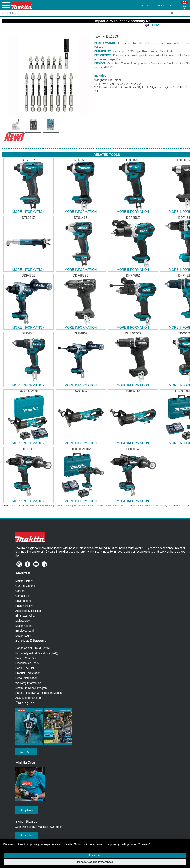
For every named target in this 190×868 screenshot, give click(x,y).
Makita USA (23, 621)
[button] (185, 5)
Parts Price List (25, 668)
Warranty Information (28, 683)
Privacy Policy (24, 606)
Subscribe (26, 835)
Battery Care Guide (27, 658)
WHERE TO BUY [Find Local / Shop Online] (165, 5)
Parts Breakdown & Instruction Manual (39, 693)
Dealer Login (23, 636)
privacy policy (119, 844)
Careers (20, 591)
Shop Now (27, 810)
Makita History (24, 581)
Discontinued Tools (27, 663)
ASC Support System (28, 698)
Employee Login (25, 631)
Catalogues (25, 703)
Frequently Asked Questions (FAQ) (37, 653)
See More (26, 752)
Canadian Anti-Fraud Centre (33, 648)
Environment (23, 601)
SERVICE (147, 5)
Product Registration (28, 673)
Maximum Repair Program (32, 688)
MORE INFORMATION (28, 212)
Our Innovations (25, 586)
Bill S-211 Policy (25, 616)
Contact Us (22, 596)
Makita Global (24, 626)
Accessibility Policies (28, 611)
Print (155, 25)
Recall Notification (26, 678)
